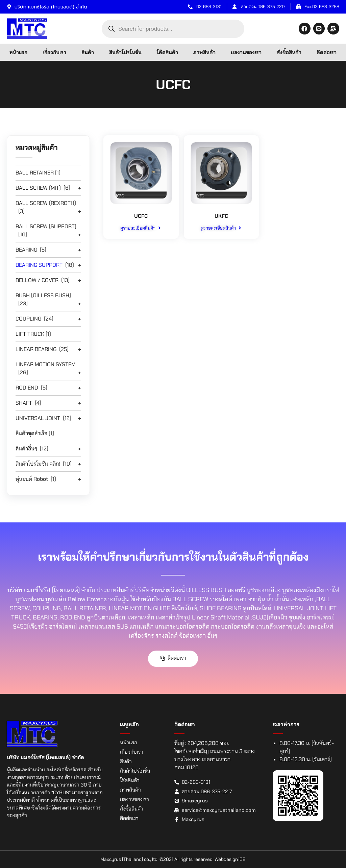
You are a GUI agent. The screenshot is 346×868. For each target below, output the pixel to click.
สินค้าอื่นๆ (26, 449)
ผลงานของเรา (246, 52)
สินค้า (88, 52)
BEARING (26, 250)
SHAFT (24, 403)
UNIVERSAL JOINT (38, 418)
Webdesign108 (230, 859)
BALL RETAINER (35, 173)
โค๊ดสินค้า (167, 52)
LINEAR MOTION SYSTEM (45, 364)
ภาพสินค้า (204, 52)
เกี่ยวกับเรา (54, 52)
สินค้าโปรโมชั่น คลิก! (38, 464)
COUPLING (28, 319)
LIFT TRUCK (30, 334)
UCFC (141, 216)
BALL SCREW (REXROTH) (46, 203)
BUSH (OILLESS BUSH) (43, 295)
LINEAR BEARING (36, 349)
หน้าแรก (18, 52)
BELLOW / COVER (37, 280)
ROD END (27, 388)
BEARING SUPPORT (39, 265)
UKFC (221, 216)
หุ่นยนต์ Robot (32, 479)
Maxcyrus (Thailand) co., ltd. (129, 859)
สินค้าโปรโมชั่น (125, 52)
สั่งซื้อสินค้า (289, 52)
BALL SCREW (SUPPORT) (46, 226)
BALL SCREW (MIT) (38, 188)
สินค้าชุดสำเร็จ (31, 433)
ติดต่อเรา (327, 52)
